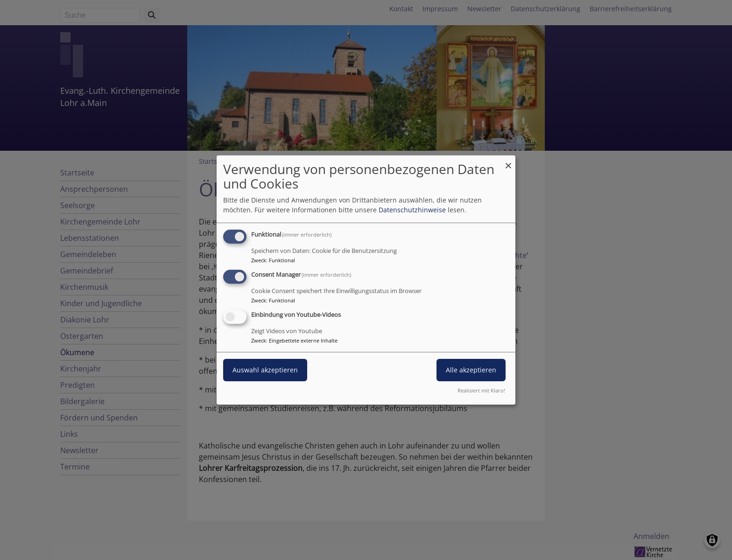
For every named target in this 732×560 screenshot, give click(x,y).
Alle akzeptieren (471, 370)
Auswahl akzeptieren (265, 370)
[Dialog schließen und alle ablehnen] (508, 161)
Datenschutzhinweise (412, 210)
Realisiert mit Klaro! (481, 390)
